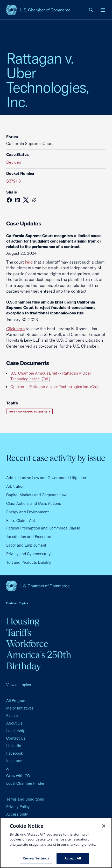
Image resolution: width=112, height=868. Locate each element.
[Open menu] (103, 10)
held (29, 262)
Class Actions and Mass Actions (34, 503)
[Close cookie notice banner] (104, 826)
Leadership (16, 731)
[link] (91, 10)
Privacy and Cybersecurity (28, 554)
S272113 (13, 181)
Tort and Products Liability (29, 412)
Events (12, 716)
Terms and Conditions (25, 799)
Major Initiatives (20, 708)
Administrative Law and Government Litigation (46, 478)
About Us (14, 723)
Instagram (15, 761)
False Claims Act (21, 521)
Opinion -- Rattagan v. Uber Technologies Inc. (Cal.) (54, 387)
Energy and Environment (27, 512)
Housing (23, 621)
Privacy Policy (18, 807)
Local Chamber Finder (25, 783)
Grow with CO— (20, 776)
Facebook (15, 753)
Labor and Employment (26, 545)
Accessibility (17, 814)
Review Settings (36, 858)
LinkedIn (14, 746)
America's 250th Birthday (39, 660)
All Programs (17, 701)
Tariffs (19, 632)
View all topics (19, 685)
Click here (16, 329)
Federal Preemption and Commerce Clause (43, 528)
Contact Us (16, 738)
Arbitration (15, 486)
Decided (14, 162)
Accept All (73, 858)
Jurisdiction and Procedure (29, 537)
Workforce (27, 644)
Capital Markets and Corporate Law (36, 495)
